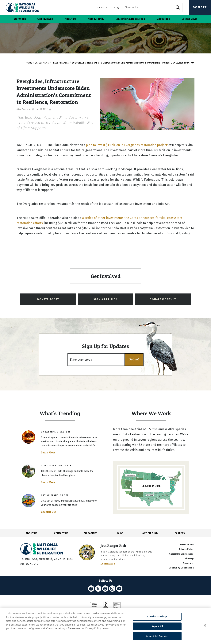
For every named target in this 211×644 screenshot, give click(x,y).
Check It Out (49, 512)
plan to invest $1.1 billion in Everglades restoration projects (127, 145)
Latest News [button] (189, 19)
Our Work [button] (20, 19)
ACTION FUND (150, 533)
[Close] (205, 626)
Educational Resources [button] (130, 19)
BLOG (120, 533)
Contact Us (102, 8)
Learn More (48, 452)
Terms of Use (187, 545)
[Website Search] (152, 7)
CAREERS (180, 533)
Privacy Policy (186, 549)
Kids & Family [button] (96, 19)
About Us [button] (71, 19)
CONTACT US (61, 533)
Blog (116, 8)
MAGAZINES (91, 533)
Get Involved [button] (45, 19)
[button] (134, 360)
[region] (105, 626)
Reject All (157, 626)
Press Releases (60, 63)
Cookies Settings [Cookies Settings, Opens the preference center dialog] (157, 616)
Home (29, 63)
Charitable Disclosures (181, 554)
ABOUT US (31, 533)
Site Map (189, 559)
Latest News (42, 63)
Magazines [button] (163, 19)
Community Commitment (181, 568)
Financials (188, 563)
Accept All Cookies (157, 636)
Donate (200, 7)
